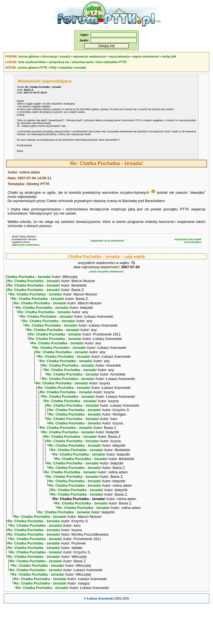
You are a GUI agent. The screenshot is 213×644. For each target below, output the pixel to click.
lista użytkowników (32, 62)
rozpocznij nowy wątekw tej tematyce (188, 241)
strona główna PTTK (32, 68)
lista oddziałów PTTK (111, 62)
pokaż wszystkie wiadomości (106, 272)
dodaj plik (169, 56)
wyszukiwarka (119, 56)
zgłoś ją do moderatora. (26, 245)
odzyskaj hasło (83, 62)
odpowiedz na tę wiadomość (108, 241)
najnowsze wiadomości (90, 56)
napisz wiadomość (146, 56)
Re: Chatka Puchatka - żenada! (34, 281)
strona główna (29, 56)
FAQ (53, 68)
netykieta (66, 68)
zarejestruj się (59, 62)
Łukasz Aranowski (100, 637)
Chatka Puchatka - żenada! (28, 277)
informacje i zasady (56, 56)
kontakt (81, 68)
